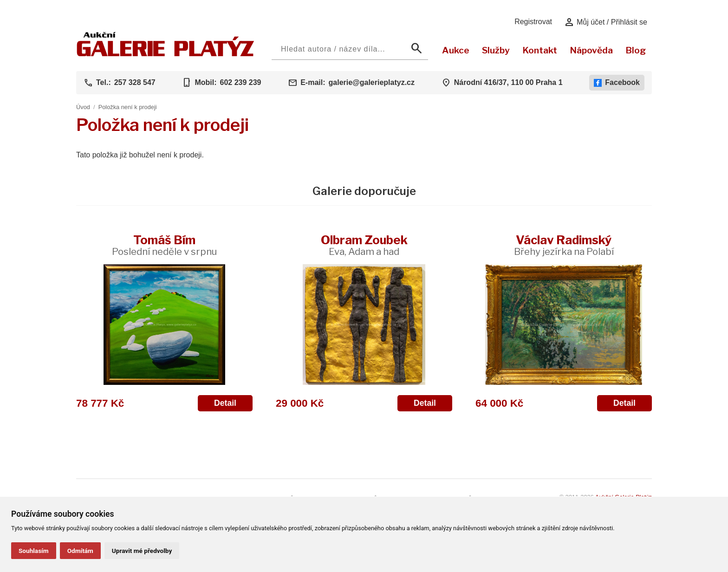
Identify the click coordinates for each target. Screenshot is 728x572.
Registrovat (533, 22)
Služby (496, 50)
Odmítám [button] (80, 551)
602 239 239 (240, 82)
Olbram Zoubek (364, 245)
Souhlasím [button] (34, 551)
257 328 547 (135, 82)
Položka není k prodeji (128, 107)
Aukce (456, 50)
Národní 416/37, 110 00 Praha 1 (508, 82)
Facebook (617, 83)
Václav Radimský (564, 245)
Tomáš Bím (164, 245)
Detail (225, 403)
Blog (636, 50)
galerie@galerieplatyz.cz (372, 82)
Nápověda (591, 50)
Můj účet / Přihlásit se (606, 22)
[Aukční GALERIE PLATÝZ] (166, 54)
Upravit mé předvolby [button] (142, 551)
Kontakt (540, 50)
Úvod (83, 107)
